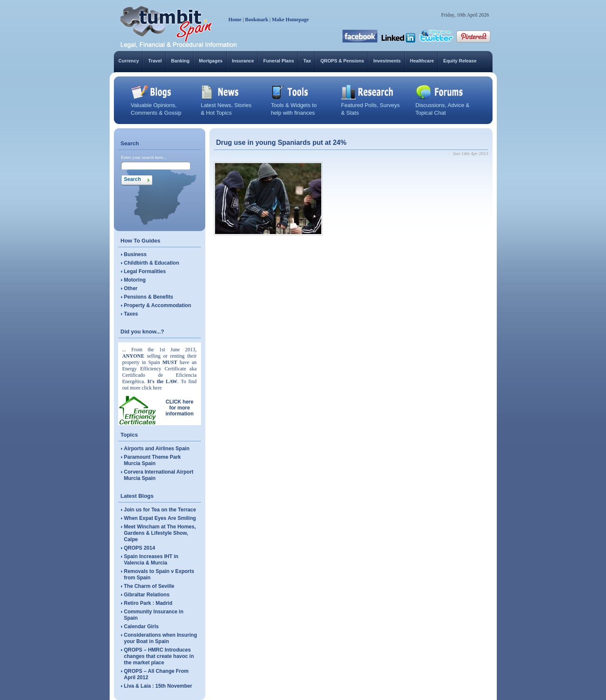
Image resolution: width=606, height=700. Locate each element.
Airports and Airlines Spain (157, 449)
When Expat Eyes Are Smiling (160, 518)
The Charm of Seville (149, 586)
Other (131, 288)
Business (135, 254)
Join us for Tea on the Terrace (160, 510)
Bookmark (257, 20)
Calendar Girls (142, 627)
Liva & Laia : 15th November (158, 686)
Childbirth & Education (152, 263)
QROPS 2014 (140, 548)
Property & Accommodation (158, 305)
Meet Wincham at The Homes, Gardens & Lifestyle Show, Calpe (160, 533)
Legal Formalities (145, 271)
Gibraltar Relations (147, 595)
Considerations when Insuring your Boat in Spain (161, 638)
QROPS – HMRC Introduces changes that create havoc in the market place (159, 656)
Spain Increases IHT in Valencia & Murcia (151, 560)
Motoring (135, 280)
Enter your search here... (144, 157)
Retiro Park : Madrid (148, 603)
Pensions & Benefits (149, 297)
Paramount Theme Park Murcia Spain (153, 460)
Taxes (131, 314)
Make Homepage (290, 20)
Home (235, 20)
